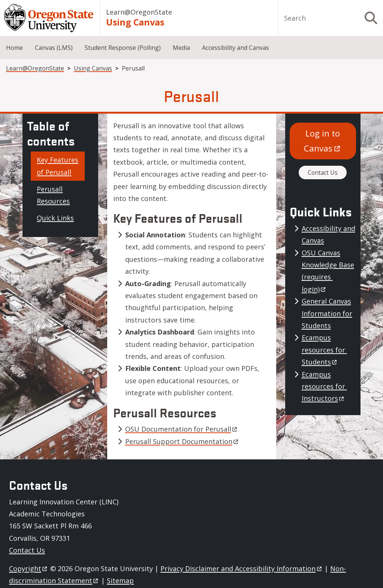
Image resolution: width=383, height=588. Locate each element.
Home (14, 48)
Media (181, 48)
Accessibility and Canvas (236, 48)
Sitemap (120, 580)
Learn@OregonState (139, 12)
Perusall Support (182, 441)
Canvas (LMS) (54, 48)
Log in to (323, 141)
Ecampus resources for (324, 350)
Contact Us (323, 172)
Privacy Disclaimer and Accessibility (242, 568)
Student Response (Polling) (123, 48)
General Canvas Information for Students (327, 313)
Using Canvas (135, 22)
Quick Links (55, 218)
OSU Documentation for (182, 429)
